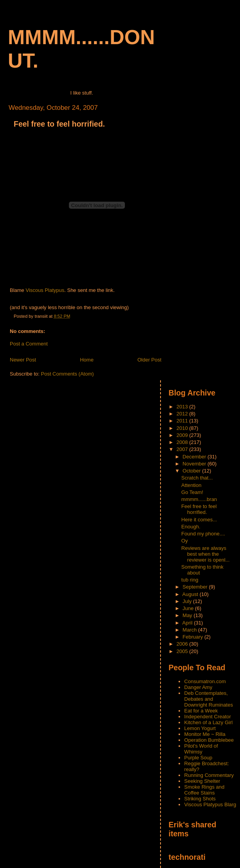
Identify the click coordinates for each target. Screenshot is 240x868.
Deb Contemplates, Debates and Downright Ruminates (209, 699)
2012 (183, 414)
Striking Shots (200, 799)
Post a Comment (29, 344)
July (188, 601)
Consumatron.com (205, 681)
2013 (183, 407)
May (188, 615)
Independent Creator (208, 717)
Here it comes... (199, 520)
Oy (185, 541)
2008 (183, 442)
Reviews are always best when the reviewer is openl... (205, 554)
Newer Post (23, 360)
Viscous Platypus (45, 290)
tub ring (190, 580)
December (195, 457)
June (189, 608)
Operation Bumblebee (209, 740)
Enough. (191, 527)
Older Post (149, 360)
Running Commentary (209, 775)
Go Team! (192, 492)
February (193, 637)
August (191, 594)
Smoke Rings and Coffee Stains (205, 790)
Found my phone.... (203, 534)
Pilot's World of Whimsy (201, 749)
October (192, 471)
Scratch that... (197, 478)
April (188, 623)
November (195, 464)
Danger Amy (198, 687)
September (196, 587)
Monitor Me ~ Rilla (205, 734)
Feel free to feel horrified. (59, 124)
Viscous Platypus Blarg (210, 804)
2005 (183, 651)
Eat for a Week (201, 711)
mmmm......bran (199, 499)
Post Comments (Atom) (68, 374)
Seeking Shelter (202, 781)
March (190, 630)
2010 (183, 428)
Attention (191, 485)
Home (87, 360)
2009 (183, 435)
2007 (183, 449)
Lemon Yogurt (200, 728)
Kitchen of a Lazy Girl (209, 722)
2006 (183, 644)
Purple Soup (198, 758)
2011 (183, 421)
